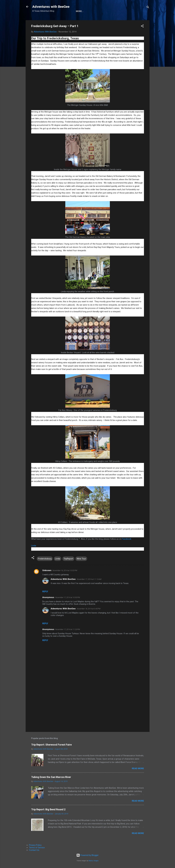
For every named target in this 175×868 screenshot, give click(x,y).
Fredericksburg (45, 559)
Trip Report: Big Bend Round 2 (48, 809)
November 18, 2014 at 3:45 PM (89, 609)
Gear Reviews (111, 11)
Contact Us (34, 850)
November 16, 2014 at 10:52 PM (65, 570)
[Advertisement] (88, 706)
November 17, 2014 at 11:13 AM (89, 579)
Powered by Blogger (87, 855)
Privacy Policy (35, 845)
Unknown (47, 570)
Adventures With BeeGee (63, 579)
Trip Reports (132, 11)
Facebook (127, 539)
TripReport (68, 559)
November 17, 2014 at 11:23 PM (68, 629)
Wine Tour (81, 559)
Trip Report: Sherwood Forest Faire (51, 745)
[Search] (148, 8)
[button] (142, 26)
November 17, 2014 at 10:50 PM (68, 597)
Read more (138, 768)
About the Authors (87, 11)
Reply (45, 592)
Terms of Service (37, 848)
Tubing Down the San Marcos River (51, 777)
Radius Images (94, 861)
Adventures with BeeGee (51, 7)
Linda (34, 546)
